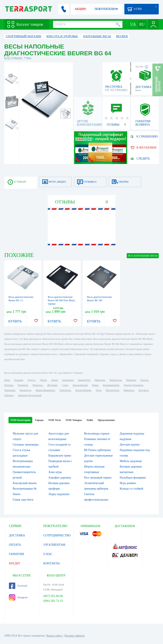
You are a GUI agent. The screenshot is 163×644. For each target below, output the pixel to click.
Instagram (18, 597)
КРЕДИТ (15, 563)
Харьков (18, 380)
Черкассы (37, 385)
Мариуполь (116, 380)
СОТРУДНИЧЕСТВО (57, 535)
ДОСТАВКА (17, 535)
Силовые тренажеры (26, 445)
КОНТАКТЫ (51, 563)
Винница (131, 380)
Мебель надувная (131, 461)
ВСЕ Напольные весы (143, 256)
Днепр (43, 380)
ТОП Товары (74, 420)
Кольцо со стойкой (131, 489)
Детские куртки (130, 445)
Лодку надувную (59, 494)
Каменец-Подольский (30, 395)
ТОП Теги (54, 420)
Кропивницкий (111, 385)
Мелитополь (112, 390)
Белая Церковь (83, 390)
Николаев (100, 380)
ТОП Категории (20, 420)
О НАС (48, 554)
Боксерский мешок (25, 483)
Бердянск (144, 390)
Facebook (18, 586)
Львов (54, 380)
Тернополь (65, 390)
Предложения (106, 420)
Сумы (65, 385)
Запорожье (68, 380)
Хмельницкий (80, 385)
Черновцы (10, 390)
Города (39, 420)
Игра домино (128, 483)
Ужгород (9, 395)
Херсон (144, 380)
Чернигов (23, 385)
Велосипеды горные (97, 434)
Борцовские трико (60, 456)
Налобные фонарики (133, 478)
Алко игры (55, 472)
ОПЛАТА (15, 545)
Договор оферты (74, 636)
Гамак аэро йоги (23, 500)
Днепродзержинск (133, 385)
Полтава (9, 385)
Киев (7, 380)
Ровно (95, 385)
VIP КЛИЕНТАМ (54, 545)
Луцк (98, 390)
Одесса (31, 380)
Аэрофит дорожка (60, 478)
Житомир (52, 385)
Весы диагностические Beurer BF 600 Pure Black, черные (62, 300)
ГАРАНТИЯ (16, 554)
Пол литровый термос (98, 478)
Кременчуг (25, 390)
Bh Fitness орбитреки (97, 450)
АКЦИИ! (80, 9)
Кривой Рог (84, 380)
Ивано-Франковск (45, 390)
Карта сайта (54, 636)
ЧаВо (90, 420)
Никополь (129, 390)
